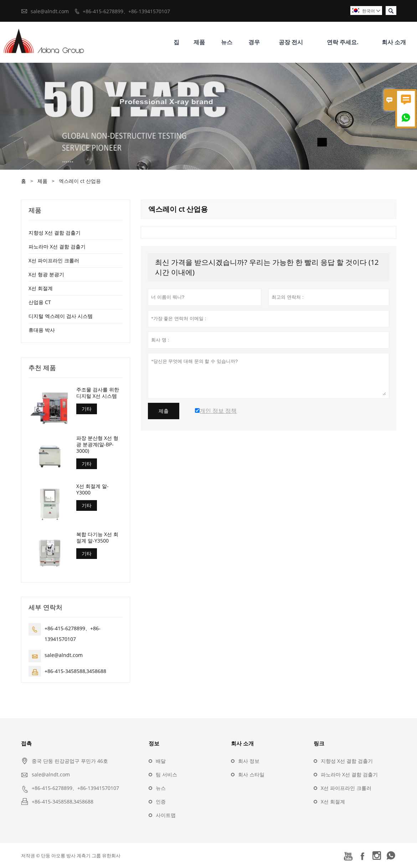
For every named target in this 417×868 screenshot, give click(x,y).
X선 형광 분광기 (46, 274)
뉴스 (227, 42)
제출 (164, 411)
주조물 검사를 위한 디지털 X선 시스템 (98, 393)
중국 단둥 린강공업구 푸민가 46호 (70, 761)
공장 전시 (291, 42)
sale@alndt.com (50, 11)
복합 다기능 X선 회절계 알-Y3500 (97, 538)
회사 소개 (394, 42)
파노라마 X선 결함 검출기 (57, 246)
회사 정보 (249, 761)
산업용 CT (40, 302)
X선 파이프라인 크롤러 (54, 260)
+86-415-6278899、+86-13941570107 (126, 11)
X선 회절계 (41, 288)
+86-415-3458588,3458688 (75, 671)
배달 (161, 761)
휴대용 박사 (42, 330)
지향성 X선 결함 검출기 (55, 233)
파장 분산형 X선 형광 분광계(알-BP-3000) (97, 445)
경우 (254, 42)
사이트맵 (166, 815)
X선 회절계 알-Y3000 (92, 489)
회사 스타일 (251, 774)
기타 (87, 409)
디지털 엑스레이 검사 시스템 (61, 316)
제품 (199, 42)
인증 (161, 802)
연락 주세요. (343, 42)
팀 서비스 (166, 774)
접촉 (26, 743)
